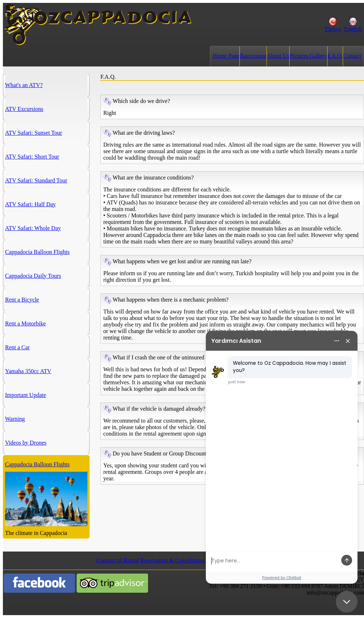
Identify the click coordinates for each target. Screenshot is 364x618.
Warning (15, 419)
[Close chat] (347, 602)
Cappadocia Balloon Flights (37, 252)
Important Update (25, 395)
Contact (352, 56)
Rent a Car (17, 347)
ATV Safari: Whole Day (33, 228)
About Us (278, 56)
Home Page (226, 56)
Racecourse (253, 56)
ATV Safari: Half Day (31, 204)
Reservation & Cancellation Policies (182, 560)
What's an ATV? (24, 85)
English (353, 27)
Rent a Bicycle (22, 300)
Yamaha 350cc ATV (28, 371)
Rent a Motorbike (25, 323)
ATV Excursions (24, 109)
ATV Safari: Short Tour (32, 157)
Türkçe (333, 27)
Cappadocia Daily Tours (33, 276)
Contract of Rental (117, 560)
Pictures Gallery (308, 56)
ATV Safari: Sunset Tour (34, 133)
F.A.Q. (335, 56)
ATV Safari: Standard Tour (36, 180)
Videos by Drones (26, 443)
